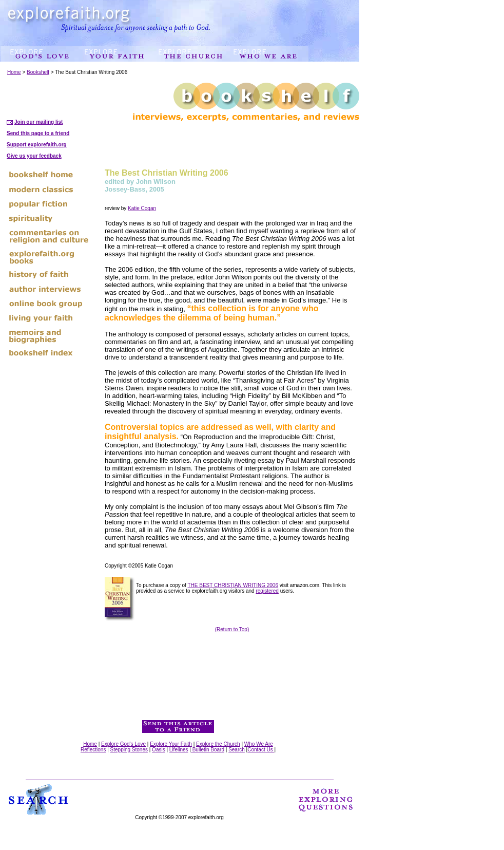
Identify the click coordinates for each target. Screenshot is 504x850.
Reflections (93, 750)
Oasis (159, 750)
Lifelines (179, 750)
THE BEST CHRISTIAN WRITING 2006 (233, 585)
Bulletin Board (208, 750)
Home (14, 72)
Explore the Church (218, 744)
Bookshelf (38, 72)
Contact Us (261, 750)
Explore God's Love (123, 744)
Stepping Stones (129, 750)
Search (237, 750)
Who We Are (259, 744)
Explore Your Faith (171, 744)
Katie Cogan (142, 208)
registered (267, 591)
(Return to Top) (232, 629)
